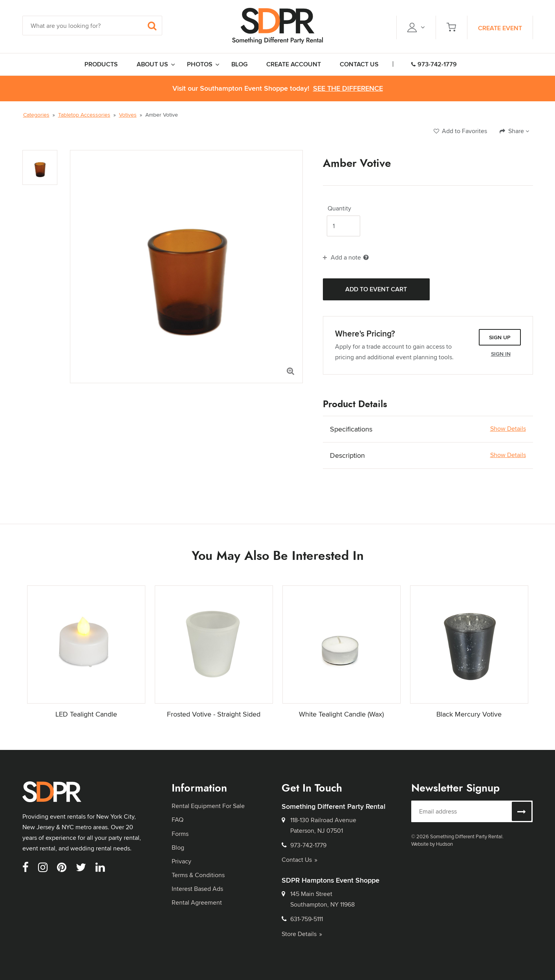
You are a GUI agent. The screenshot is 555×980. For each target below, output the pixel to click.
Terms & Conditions (198, 875)
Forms (180, 834)
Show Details (508, 429)
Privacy (181, 861)
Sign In (501, 354)
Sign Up (500, 337)
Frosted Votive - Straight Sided (214, 714)
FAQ (178, 820)
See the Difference (348, 89)
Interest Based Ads (197, 889)
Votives (128, 115)
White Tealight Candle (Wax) (341, 714)
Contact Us (299, 860)
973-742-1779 (434, 64)
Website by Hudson (432, 844)
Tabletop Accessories (84, 115)
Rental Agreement (197, 902)
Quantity (339, 208)
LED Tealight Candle (86, 714)
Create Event (500, 28)
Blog (178, 847)
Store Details (302, 934)
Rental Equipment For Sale (208, 806)
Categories (36, 115)
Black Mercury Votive (469, 714)
